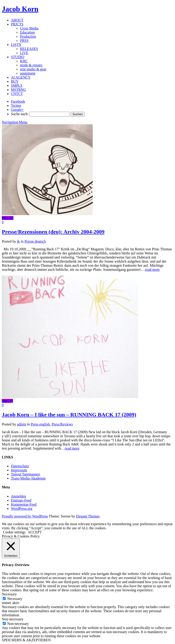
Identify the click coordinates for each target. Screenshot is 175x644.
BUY (15, 81)
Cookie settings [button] (14, 532)
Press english (40, 424)
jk (18, 241)
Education (27, 32)
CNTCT (17, 94)
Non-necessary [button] (13, 619)
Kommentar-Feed (24, 504)
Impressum (19, 470)
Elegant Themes (88, 516)
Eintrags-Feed (21, 500)
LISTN (16, 45)
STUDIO (18, 57)
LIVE (24, 53)
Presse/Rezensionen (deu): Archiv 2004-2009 (53, 232)
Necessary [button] (9, 594)
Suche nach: (20, 114)
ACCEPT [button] (35, 532)
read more (152, 270)
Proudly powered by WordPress (25, 516)
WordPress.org (22, 508)
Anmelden (19, 496)
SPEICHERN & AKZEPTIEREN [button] (26, 640)
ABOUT (17, 20)
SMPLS (17, 86)
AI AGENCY (21, 77)
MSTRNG (19, 90)
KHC (24, 61)
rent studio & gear (33, 69)
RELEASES (29, 49)
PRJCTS (17, 24)
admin (22, 424)
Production (28, 36)
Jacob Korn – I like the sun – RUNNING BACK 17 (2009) (69, 415)
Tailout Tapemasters (26, 474)
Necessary (15, 599)
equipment (28, 73)
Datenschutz (20, 466)
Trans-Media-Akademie (28, 478)
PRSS (24, 41)
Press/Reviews (62, 424)
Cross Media (29, 28)
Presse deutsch (35, 241)
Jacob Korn (20, 9)
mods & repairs (31, 65)
